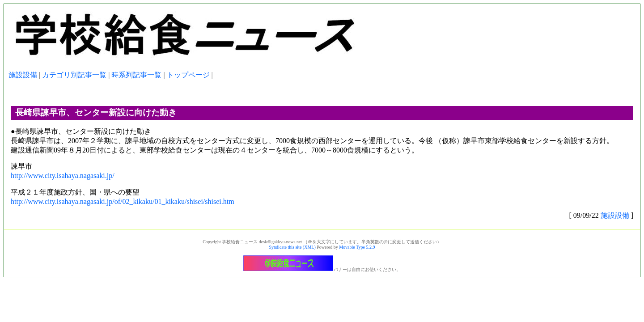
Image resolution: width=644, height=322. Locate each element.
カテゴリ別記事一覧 (74, 75)
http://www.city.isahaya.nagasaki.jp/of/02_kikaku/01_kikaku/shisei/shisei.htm (123, 201)
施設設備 (23, 75)
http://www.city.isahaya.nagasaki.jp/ (63, 176)
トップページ (188, 75)
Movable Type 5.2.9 (357, 247)
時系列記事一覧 (136, 75)
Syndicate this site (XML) (292, 247)
